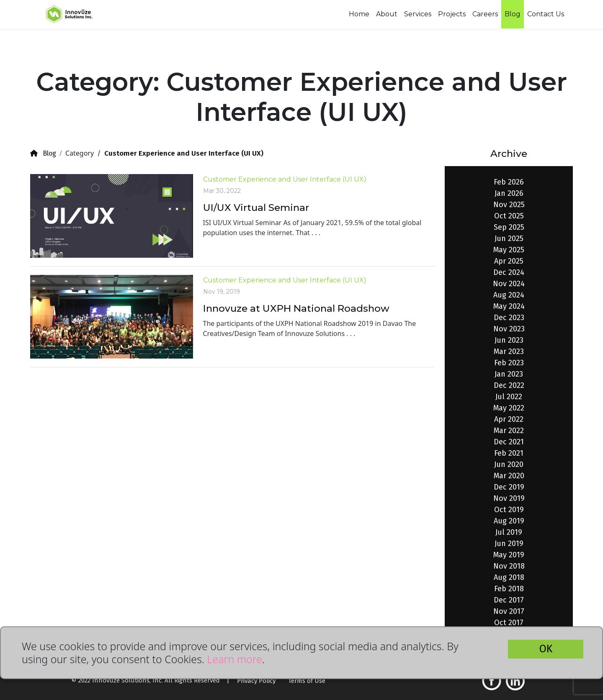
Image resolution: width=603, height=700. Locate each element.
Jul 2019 (509, 532)
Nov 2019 (509, 498)
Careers (485, 14)
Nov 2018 (509, 566)
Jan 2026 (509, 193)
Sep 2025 (509, 227)
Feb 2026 (509, 182)
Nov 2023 (509, 329)
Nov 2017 (509, 611)
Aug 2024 (509, 295)
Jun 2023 (509, 340)
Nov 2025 (509, 205)
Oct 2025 (509, 216)
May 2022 (509, 408)
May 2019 (509, 555)
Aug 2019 (509, 521)
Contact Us (546, 14)
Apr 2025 (509, 261)
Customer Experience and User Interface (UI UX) (285, 179)
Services (418, 14)
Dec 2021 (509, 442)
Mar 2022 (509, 431)
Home (359, 14)
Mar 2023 (509, 351)
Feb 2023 (509, 363)
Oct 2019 (509, 510)
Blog (513, 14)
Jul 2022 (509, 397)
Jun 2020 (509, 464)
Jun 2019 (509, 544)
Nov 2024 (509, 284)
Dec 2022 (509, 385)
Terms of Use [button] (307, 681)
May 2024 (509, 306)
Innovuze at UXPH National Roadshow (296, 308)
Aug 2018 (509, 577)
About (387, 14)
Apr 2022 (509, 419)
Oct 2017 (509, 623)
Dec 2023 (509, 318)
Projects (452, 14)
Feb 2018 (509, 589)
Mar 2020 (509, 476)
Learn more (234, 659)
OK (546, 649)
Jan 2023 (509, 374)
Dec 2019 (509, 487)
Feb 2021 (509, 453)
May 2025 (509, 250)
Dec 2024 (509, 272)
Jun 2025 (509, 238)
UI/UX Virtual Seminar (256, 208)
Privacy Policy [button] (256, 681)
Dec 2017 (509, 600)
